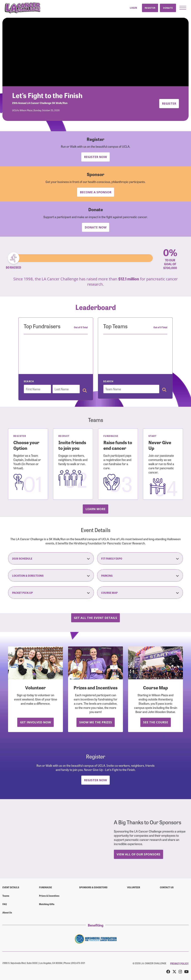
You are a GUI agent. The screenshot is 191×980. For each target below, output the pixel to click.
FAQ (5, 904)
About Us (7, 912)
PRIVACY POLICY (179, 963)
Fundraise (45, 887)
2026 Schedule (51, 558)
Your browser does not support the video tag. (95, 52)
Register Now (95, 157)
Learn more (95, 509)
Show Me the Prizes (96, 722)
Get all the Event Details (95, 618)
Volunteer (134, 887)
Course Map (140, 593)
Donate (168, 8)
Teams (6, 896)
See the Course (156, 722)
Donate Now (96, 227)
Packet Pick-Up (51, 593)
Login (133, 8)
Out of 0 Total (81, 327)
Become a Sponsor (96, 192)
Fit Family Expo (140, 558)
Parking (140, 576)
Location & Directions (51, 576)
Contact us (167, 887)
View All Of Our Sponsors (138, 854)
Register (150, 8)
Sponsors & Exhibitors (93, 887)
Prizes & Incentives (49, 896)
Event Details (11, 887)
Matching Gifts (47, 904)
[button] (183, 8)
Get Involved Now (35, 722)
